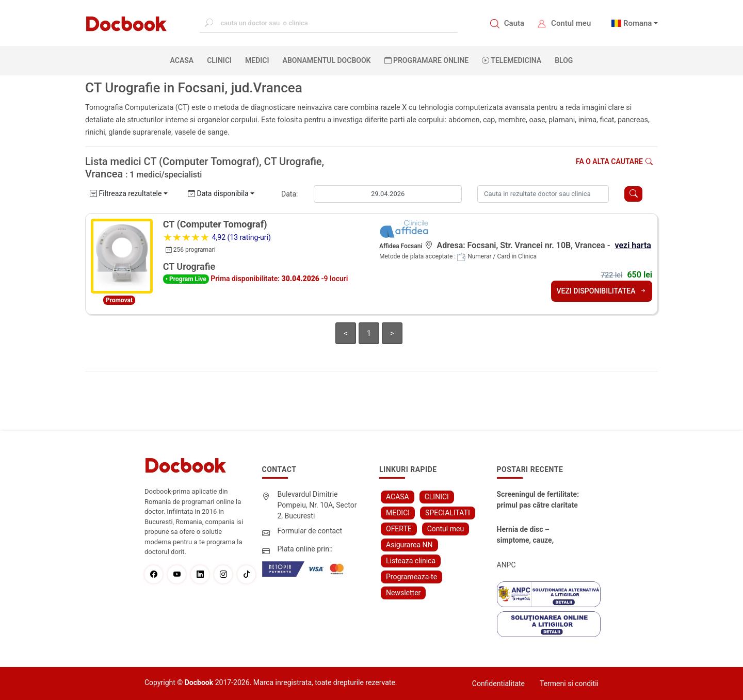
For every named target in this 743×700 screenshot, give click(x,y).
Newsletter (403, 593)
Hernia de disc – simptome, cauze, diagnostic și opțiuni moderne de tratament (533, 535)
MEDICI (257, 60)
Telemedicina (512, 60)
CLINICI (219, 60)
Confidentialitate (498, 683)
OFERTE (399, 529)
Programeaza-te (411, 577)
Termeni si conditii (569, 683)
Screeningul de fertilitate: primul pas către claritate (538, 500)
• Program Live (186, 279)
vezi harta (633, 245)
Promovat (119, 300)
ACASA (184, 60)
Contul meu (571, 23)
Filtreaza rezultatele (126, 193)
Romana (638, 23)
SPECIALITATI (448, 513)
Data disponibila (218, 193)
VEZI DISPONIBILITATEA (602, 291)
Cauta (514, 23)
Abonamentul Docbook (327, 60)
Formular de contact (310, 531)
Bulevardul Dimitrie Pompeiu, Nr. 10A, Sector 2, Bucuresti (317, 505)
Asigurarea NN (409, 545)
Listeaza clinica (411, 561)
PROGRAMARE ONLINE (427, 60)
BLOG (564, 60)
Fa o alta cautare (614, 161)
